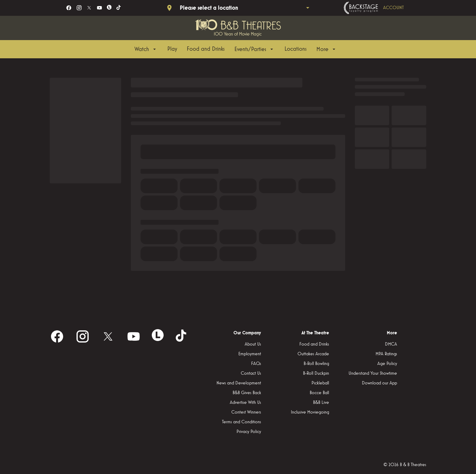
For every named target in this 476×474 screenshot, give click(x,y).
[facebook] (69, 8)
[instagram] (79, 8)
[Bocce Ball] (319, 393)
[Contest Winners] (246, 412)
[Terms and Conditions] (241, 422)
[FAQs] (256, 364)
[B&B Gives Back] (247, 393)
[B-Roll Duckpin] (316, 373)
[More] (327, 49)
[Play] (172, 49)
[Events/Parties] (255, 49)
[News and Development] (239, 383)
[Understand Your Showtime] (373, 373)
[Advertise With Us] (245, 403)
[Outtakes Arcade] (313, 354)
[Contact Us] (251, 373)
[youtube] (99, 8)
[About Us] (253, 344)
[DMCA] (391, 344)
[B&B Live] (321, 403)
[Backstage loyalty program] (382, 8)
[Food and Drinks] (206, 49)
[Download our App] (379, 383)
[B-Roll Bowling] (316, 364)
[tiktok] (119, 8)
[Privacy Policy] (249, 432)
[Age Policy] (387, 364)
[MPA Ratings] (386, 354)
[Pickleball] (320, 383)
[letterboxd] (109, 7)
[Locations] (296, 49)
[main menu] (236, 49)
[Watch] (146, 49)
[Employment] (250, 354)
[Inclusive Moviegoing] (310, 412)
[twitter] (89, 8)
